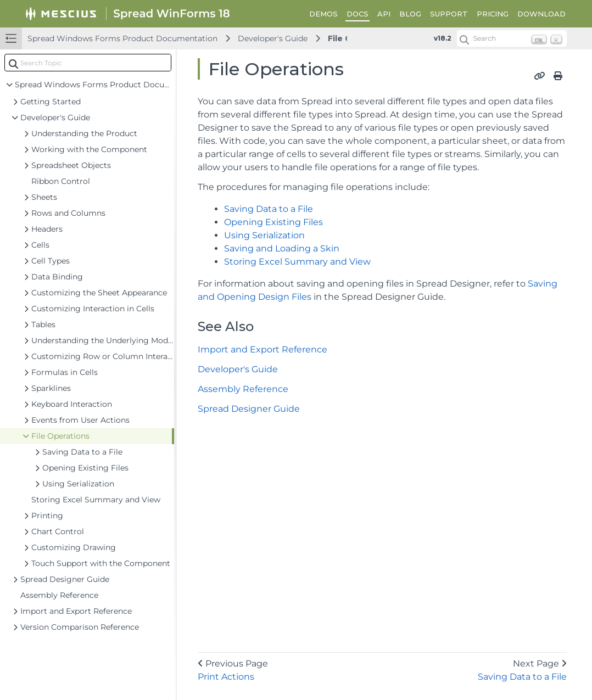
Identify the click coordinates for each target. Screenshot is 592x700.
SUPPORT (449, 14)
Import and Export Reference (263, 349)
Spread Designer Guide (249, 409)
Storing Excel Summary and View (297, 262)
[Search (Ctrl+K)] (512, 38)
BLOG (410, 14)
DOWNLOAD (541, 14)
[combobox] (88, 63)
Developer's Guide (273, 38)
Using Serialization (264, 235)
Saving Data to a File (269, 209)
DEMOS (323, 14)
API (384, 14)
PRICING (493, 14)
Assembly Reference (243, 389)
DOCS (358, 14)
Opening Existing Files (273, 222)
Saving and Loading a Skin (282, 248)
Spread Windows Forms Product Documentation (122, 38)
